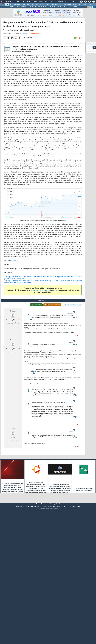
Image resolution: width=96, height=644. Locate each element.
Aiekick (13, 483)
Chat (35, 2)
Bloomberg (14, 279)
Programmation (67, 4)
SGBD (75, 4)
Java (48, 4)
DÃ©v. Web (54, 4)
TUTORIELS (13, 7)
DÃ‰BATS (60, 7)
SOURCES (53, 7)
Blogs (29, 2)
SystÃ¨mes (92, 4)
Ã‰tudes (60, 2)
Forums (9, 2)
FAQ (24, 2)
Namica (13, 365)
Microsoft (42, 4)
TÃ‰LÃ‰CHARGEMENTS (42, 7)
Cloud (29, 4)
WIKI (66, 7)
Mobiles (85, 4)
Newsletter (43, 2)
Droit (67, 2)
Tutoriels (17, 2)
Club (72, 2)
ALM (37, 4)
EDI (60, 4)
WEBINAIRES (25, 7)
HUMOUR (76, 7)
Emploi (52, 2)
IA (33, 4)
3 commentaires (34, 52)
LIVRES (32, 7)
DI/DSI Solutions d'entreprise (18, 4)
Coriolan (24, 52)
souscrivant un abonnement (41, 308)
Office (80, 4)
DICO (70, 7)
